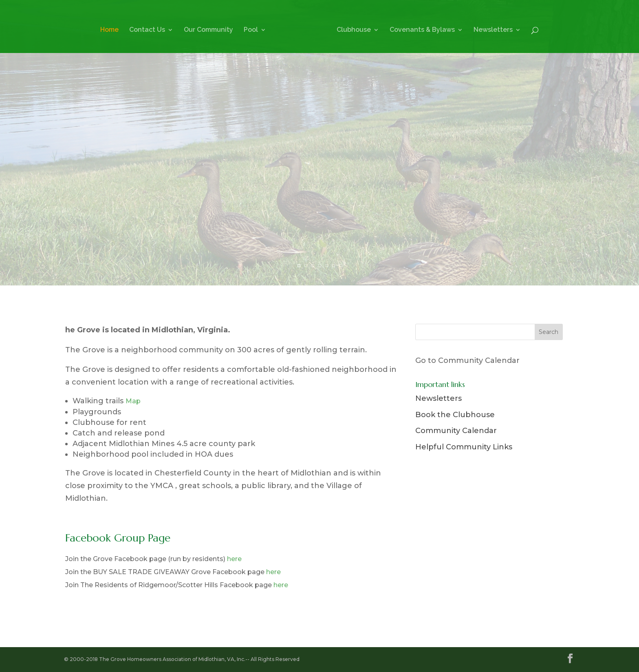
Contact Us (147, 30)
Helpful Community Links (464, 447)
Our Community (208, 30)
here (234, 559)
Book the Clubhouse (455, 415)
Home (109, 30)
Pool (251, 30)
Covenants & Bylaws (422, 30)
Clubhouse (354, 30)
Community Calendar (456, 431)
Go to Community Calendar (467, 360)
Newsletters (493, 30)
